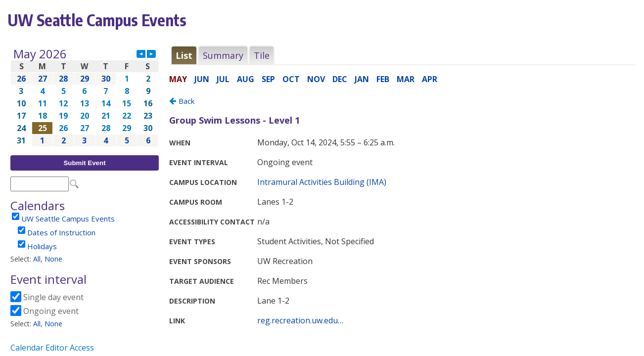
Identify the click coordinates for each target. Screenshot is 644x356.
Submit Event (84, 163)
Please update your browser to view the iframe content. (85, 97)
